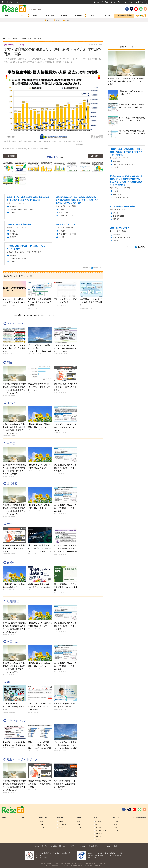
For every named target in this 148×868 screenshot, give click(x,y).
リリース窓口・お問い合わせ (40, 846)
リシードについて (81, 846)
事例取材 (98, 837)
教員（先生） (15, 642)
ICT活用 (98, 822)
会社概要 (71, 846)
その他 (68, 20)
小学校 (11, 403)
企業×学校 (99, 834)
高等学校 (12, 484)
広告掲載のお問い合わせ (59, 846)
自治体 (11, 563)
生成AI (21, 16)
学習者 (116, 822)
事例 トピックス (17, 721)
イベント (107, 16)
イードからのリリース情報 (109, 846)
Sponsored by (86, 268)
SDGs (97, 825)
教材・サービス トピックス (24, 759)
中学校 (11, 443)
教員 (115, 825)
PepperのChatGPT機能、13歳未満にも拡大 (28, 315)
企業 (115, 828)
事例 (93, 16)
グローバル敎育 (101, 828)
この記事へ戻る (53, 157)
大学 (10, 524)
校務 (58, 20)
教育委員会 (14, 601)
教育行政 (64, 16)
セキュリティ (15, 324)
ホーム (7, 16)
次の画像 (94, 156)
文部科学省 (62, 822)
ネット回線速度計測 (138, 818)
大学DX (36, 16)
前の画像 (11, 156)
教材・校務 (50, 16)
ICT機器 (78, 16)
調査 (10, 363)
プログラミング (101, 831)
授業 (48, 20)
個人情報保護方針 (95, 846)
